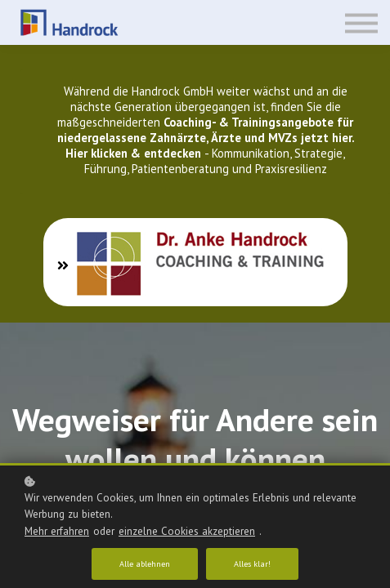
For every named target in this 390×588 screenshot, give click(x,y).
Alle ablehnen (145, 564)
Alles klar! (252, 564)
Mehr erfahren (57, 531)
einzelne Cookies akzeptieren (187, 531)
